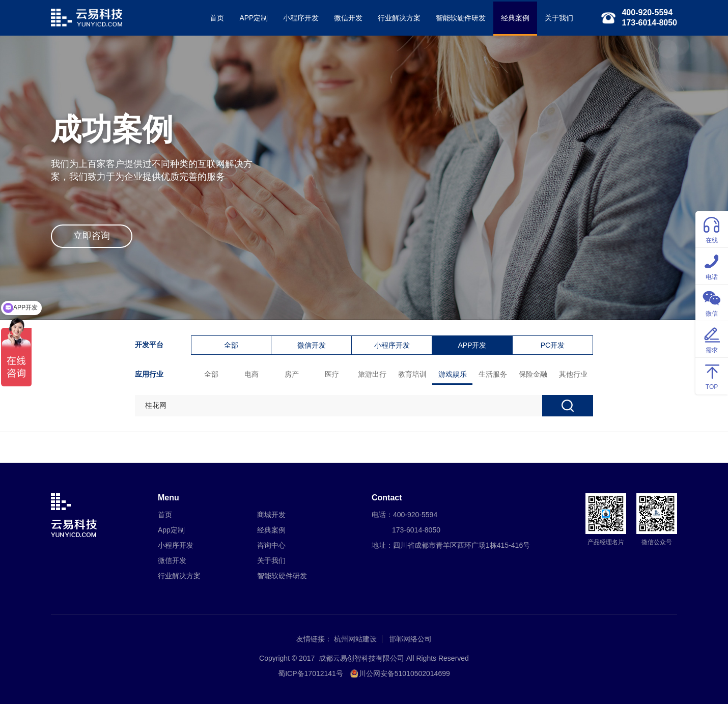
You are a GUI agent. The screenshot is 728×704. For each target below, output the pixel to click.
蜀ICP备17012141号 (311, 673)
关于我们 (559, 18)
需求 (712, 339)
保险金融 (533, 374)
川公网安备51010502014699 (404, 673)
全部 (231, 345)
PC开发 (553, 345)
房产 (292, 374)
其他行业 (573, 374)
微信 (712, 302)
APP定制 (254, 18)
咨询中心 (271, 545)
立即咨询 (92, 236)
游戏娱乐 (453, 374)
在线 (712, 229)
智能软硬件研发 (461, 18)
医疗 (332, 374)
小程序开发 (301, 18)
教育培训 (412, 374)
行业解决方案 (399, 18)
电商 (251, 374)
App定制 (171, 530)
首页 (217, 18)
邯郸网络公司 (410, 639)
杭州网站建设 (355, 639)
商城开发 (271, 515)
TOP (712, 375)
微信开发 (348, 18)
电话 (712, 265)
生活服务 (493, 374)
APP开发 (472, 345)
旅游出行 (372, 374)
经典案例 (515, 18)
